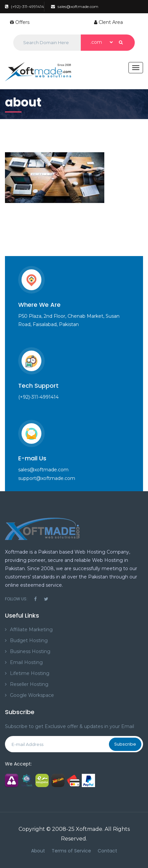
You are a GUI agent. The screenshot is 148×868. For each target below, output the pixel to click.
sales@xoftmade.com (75, 6)
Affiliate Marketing (31, 630)
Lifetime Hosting (30, 673)
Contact (107, 851)
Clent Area (108, 22)
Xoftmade (89, 829)
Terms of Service (71, 851)
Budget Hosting (29, 640)
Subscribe (125, 744)
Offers (20, 22)
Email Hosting (26, 662)
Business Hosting (30, 651)
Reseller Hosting (29, 684)
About (38, 851)
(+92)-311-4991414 (25, 6)
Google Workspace (32, 695)
